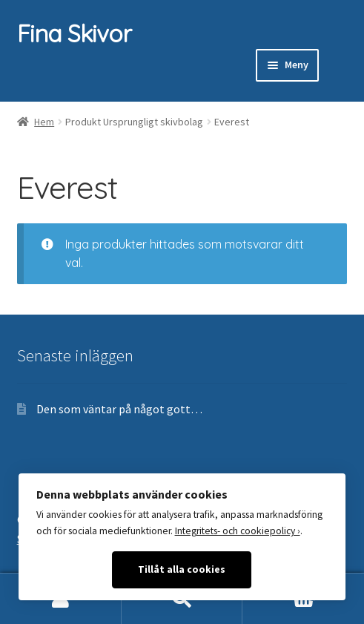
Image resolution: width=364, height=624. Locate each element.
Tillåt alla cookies (182, 569)
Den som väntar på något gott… (119, 409)
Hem (44, 122)
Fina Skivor (74, 33)
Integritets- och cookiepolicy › (238, 531)
